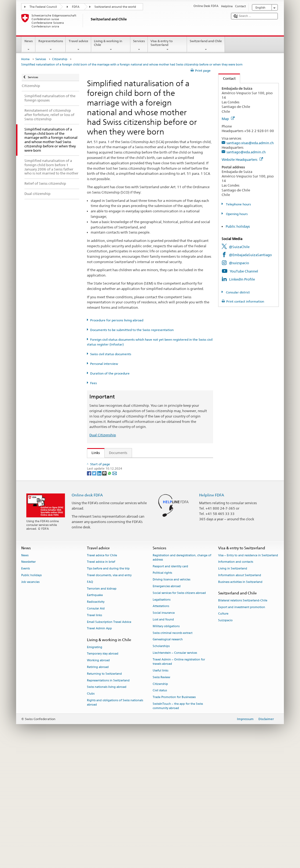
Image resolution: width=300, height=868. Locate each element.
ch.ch (97, 547)
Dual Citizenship (103, 435)
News (28, 45)
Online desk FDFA (87, 615)
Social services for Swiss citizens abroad (179, 713)
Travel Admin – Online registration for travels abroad (179, 781)
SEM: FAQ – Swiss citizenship (116, 471)
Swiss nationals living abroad (107, 807)
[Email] (115, 593)
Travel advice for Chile (102, 675)
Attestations (161, 726)
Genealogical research (168, 759)
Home (25, 59)
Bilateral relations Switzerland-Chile (243, 720)
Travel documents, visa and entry (109, 695)
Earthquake (95, 715)
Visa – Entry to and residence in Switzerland (248, 675)
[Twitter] (95, 593)
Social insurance (164, 733)
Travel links (94, 735)
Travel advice (78, 45)
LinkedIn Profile (242, 279)
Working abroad (98, 780)
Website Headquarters (242, 159)
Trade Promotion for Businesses (174, 817)
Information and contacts (236, 682)
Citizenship (60, 59)
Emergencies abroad (167, 706)
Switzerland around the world (115, 7)
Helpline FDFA (212, 615)
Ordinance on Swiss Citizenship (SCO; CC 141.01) (132, 496)
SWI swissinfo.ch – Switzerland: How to (125, 555)
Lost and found (163, 740)
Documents (118, 453)
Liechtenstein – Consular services (175, 773)
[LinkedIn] (100, 593)
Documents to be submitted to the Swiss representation (132, 330)
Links (94, 453)
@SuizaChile (239, 247)
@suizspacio (239, 263)
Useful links (160, 790)
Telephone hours (238, 204)
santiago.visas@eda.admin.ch (250, 143)
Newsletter (28, 682)
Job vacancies (30, 702)
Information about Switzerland (240, 695)
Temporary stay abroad (103, 774)
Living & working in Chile (111, 45)
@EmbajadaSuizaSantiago (250, 255)
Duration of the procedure (110, 373)
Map (228, 119)
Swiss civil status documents (111, 354)
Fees (94, 383)
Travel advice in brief (101, 682)
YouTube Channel (244, 271)
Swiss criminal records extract (173, 753)
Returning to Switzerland (104, 793)
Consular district (237, 292)
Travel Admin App (99, 748)
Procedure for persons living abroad (117, 320)
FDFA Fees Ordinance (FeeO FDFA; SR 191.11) (129, 504)
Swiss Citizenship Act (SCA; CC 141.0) (123, 487)
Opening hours (236, 214)
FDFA (76, 7)
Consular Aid (96, 729)
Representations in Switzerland (108, 800)
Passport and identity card (170, 686)
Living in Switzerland (233, 689)
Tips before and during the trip (108, 689)
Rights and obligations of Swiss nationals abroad (115, 822)
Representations (51, 45)
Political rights (162, 693)
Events (25, 689)
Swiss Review (161, 797)
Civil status (160, 810)
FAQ (90, 702)
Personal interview (104, 364)
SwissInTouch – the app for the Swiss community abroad (178, 826)
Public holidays (238, 226)
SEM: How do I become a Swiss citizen (123, 463)
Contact (227, 78)
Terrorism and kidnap (102, 708)
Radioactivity (96, 722)
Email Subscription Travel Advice (109, 742)
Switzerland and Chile (206, 45)
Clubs (91, 814)
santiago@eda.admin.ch (246, 152)
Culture (223, 734)
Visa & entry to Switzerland (167, 45)
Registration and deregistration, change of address (182, 677)
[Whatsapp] (110, 593)
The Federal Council (43, 7)
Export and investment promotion (242, 727)
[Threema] (105, 593)
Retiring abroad (98, 787)
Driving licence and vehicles (171, 700)
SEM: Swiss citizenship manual (117, 479)
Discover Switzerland (110, 539)
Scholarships (161, 766)
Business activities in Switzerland (240, 702)
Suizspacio (225, 740)
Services (139, 45)
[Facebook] (89, 593)
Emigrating (95, 767)
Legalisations (162, 719)
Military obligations (166, 746)
